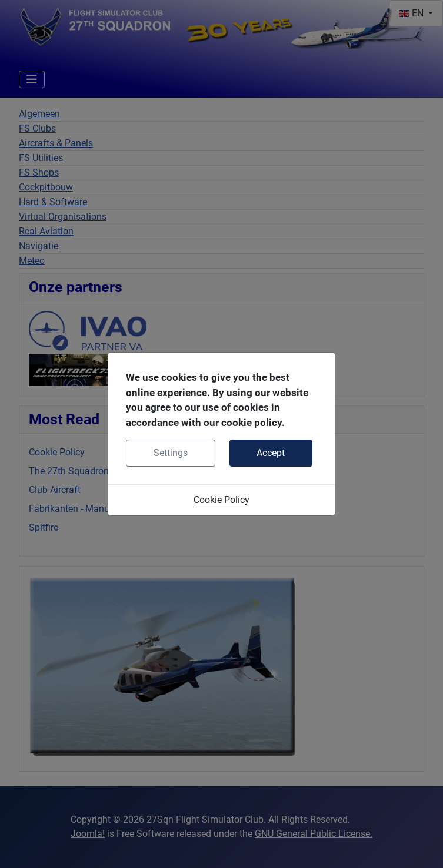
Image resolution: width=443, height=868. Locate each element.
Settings (171, 453)
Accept (271, 453)
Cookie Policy (221, 500)
